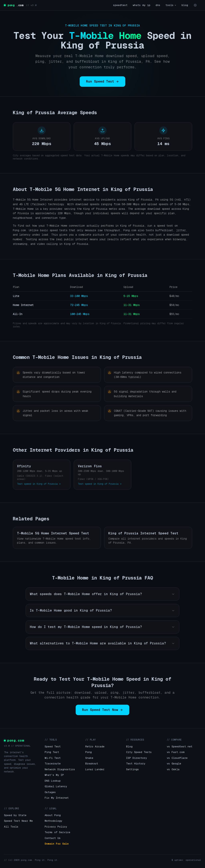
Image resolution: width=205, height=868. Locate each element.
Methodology (53, 821)
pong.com (14, 740)
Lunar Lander (95, 769)
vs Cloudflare (177, 758)
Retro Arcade (95, 746)
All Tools (11, 827)
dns (158, 5)
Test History (136, 764)
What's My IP (54, 775)
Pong (88, 752)
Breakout (92, 764)
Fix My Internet (57, 798)
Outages (50, 792)
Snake (89, 758)
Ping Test (52, 752)
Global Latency (56, 786)
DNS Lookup (53, 781)
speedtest (120, 5)
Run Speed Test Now (102, 710)
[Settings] (195, 5)
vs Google (174, 764)
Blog (129, 746)
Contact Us (53, 838)
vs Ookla (173, 769)
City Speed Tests (139, 752)
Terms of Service (57, 832)
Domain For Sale (57, 844)
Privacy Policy (56, 827)
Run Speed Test (102, 81)
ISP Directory (137, 758)
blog (185, 5)
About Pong (53, 815)
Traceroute (53, 764)
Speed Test (53, 746)
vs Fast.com (176, 752)
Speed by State (15, 815)
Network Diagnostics (60, 769)
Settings (133, 769)
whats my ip (142, 5)
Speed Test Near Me (18, 821)
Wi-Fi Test (53, 758)
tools (171, 5)
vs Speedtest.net (180, 746)
